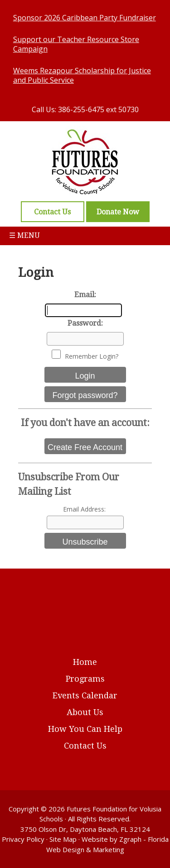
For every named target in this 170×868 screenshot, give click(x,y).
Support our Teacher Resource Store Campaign (76, 44)
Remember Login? (92, 356)
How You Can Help (85, 729)
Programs (85, 679)
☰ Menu (24, 235)
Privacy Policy (23, 839)
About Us (85, 712)
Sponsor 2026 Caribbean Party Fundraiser (85, 18)
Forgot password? (85, 395)
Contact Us (85, 746)
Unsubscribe (85, 542)
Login (85, 376)
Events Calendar (85, 695)
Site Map (63, 839)
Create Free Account (85, 447)
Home (85, 662)
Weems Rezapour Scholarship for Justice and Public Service (82, 75)
